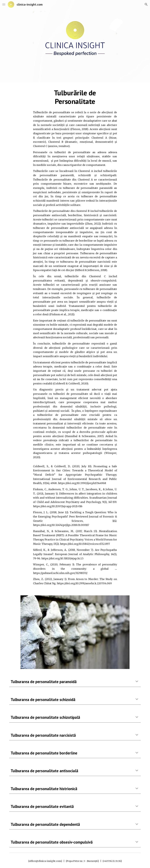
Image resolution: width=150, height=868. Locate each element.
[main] (75, 97)
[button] (4, 4)
